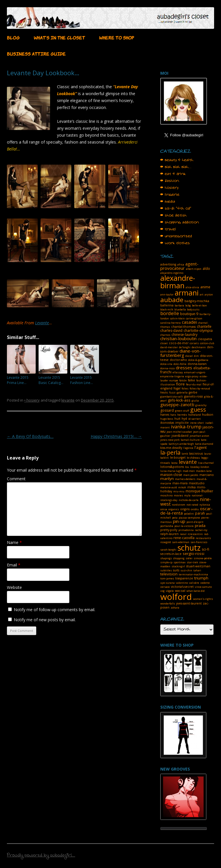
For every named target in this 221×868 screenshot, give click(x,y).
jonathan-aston (199, 436)
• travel (168, 229)
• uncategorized (176, 236)
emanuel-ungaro (195, 372)
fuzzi (172, 392)
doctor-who (178, 360)
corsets (194, 343)
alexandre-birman (178, 282)
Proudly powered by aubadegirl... (41, 856)
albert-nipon (194, 269)
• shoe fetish (174, 215)
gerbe (193, 392)
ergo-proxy (192, 376)
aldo (206, 269)
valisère (194, 583)
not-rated (192, 505)
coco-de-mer (179, 343)
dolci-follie (180, 364)
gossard (167, 410)
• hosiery (32, 400)
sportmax (180, 562)
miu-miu (179, 491)
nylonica (205, 505)
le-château (193, 458)
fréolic (164, 392)
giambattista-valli (172, 397)
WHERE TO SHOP (117, 37)
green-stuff (182, 411)
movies (178, 495)
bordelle (170, 313)
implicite (182, 423)
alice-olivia (192, 287)
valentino (182, 583)
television (169, 574)
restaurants (203, 538)
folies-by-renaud (200, 388)
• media (168, 202)
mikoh (182, 487)
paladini (189, 514)
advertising (168, 264)
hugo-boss (167, 419)
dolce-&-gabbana (198, 360)
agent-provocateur (179, 266)
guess (198, 409)
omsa (164, 509)
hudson (208, 415)
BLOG (13, 37)
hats (173, 415)
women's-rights (203, 599)
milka (192, 487)
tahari (197, 570)
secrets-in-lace (171, 554)
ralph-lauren (169, 534)
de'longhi (185, 347)
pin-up (179, 521)
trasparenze (184, 578)
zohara (175, 608)
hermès (182, 415)
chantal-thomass (183, 327)
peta (175, 518)
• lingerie (170, 195)
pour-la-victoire (184, 526)
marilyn (167, 479)
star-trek (192, 562)
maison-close (171, 475)
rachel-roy (201, 530)
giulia (195, 401)
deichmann (199, 347)
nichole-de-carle (189, 500)
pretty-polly (169, 530)
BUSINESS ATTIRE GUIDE (36, 53)
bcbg (188, 305)
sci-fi (205, 549)
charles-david (171, 331)
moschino (166, 495)
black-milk (167, 309)
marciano (207, 475)
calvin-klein (177, 318)
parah (200, 513)
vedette (205, 583)
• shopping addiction (180, 222)
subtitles (166, 570)
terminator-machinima (193, 574)
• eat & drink (173, 174)
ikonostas (167, 423)
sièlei (189, 558)
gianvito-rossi (194, 396)
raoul (183, 534)
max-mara (180, 483)
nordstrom (179, 505)
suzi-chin (186, 570)
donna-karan (197, 364)
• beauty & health (177, 160)
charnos (165, 335)
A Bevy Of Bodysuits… (30, 436)
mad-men (189, 471)
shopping (179, 558)
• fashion (170, 181)
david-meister (169, 347)
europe (174, 380)
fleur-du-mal (194, 384)
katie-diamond (204, 444)
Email (14, 565)
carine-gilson (194, 318)
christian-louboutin (178, 338)
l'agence (188, 448)
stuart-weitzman (198, 566)
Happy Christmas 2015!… (116, 436)
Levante (42, 323)
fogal (177, 388)
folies (185, 388)
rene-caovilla (184, 538)
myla (187, 495)
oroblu (195, 509)
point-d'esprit (195, 522)
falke (192, 380)
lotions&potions (172, 467)
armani (187, 293)
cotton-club (207, 343)
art (202, 294)
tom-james (167, 578)
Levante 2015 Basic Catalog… (51, 380)
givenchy (201, 405)
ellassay (178, 372)
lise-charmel (206, 463)
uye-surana (167, 583)
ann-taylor (167, 294)
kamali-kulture (190, 440)
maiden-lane (204, 471)
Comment (16, 479)
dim (196, 356)
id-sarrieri (195, 419)
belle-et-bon (199, 305)
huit (177, 419)
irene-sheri (197, 423)
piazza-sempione (189, 518)
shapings (166, 558)
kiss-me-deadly (171, 448)
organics (174, 509)
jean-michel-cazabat (179, 432)
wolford (176, 597)
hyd (184, 419)
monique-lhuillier (199, 491)
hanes (165, 415)
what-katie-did (196, 591)
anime (205, 287)
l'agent (201, 447)
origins (185, 509)
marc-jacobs (191, 475)
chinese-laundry (184, 335)
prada (200, 526)
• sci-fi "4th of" (176, 208)
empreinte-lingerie (172, 376)
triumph (201, 578)
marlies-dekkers (185, 479)
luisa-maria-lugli (171, 471)
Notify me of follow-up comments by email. (55, 610)
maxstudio (197, 483)
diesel (189, 356)
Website (14, 587)
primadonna (186, 530)
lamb (185, 454)
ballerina (167, 305)
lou (187, 467)
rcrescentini (195, 534)
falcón (183, 380)
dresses (184, 368)
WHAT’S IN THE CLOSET (59, 37)
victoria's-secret (182, 587)
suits (176, 570)
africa (181, 264)
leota (174, 463)
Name (14, 542)
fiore (180, 384)
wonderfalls (168, 604)
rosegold (166, 542)
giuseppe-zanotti (177, 404)
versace (165, 587)
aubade (172, 300)
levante (68, 400)
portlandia (167, 526)
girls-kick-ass (179, 400)
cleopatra (205, 339)
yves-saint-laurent (189, 603)
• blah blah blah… (176, 167)
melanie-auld (169, 487)
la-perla (170, 452)
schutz (189, 548)
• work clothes (175, 243)
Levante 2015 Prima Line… (18, 380)
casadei (189, 322)
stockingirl (178, 566)
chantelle (204, 326)
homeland (195, 415)
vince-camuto (203, 587)
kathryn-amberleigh (181, 444)
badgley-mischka (197, 301)
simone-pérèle (203, 558)
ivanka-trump (186, 427)
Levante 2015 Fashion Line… (82, 380)
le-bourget (178, 457)
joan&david (180, 436)
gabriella (182, 392)
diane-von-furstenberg (181, 353)
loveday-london (200, 467)
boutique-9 (189, 314)
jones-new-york (170, 440)
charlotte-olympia (198, 331)
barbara (179, 305)
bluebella (180, 309)
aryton (209, 294)
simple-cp (166, 562)
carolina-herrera (170, 323)
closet (164, 343)
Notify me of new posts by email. (45, 620)
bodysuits (193, 309)
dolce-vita (166, 364)
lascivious (196, 453)
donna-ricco (167, 368)
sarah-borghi (168, 550)
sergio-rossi (194, 553)
